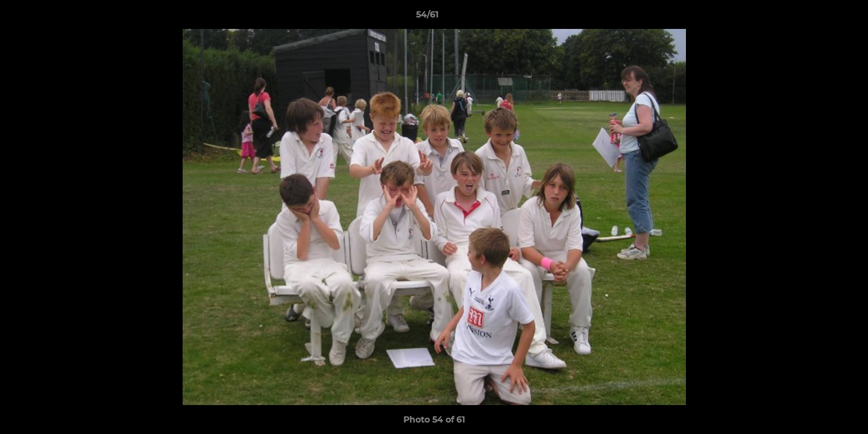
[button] (817, 17)
